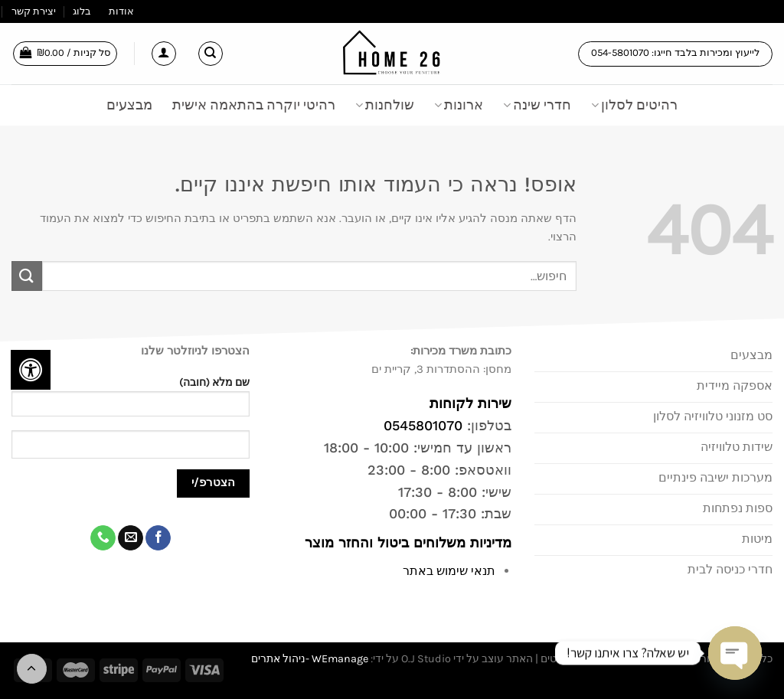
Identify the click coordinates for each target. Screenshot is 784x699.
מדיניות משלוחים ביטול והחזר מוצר (406, 542)
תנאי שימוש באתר (449, 571)
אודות (121, 11)
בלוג (82, 11)
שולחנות (385, 105)
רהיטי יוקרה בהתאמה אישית (254, 105)
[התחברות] (164, 54)
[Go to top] (32, 669)
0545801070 (423, 425)
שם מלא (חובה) (131, 402)
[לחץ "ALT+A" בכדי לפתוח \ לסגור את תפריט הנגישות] (31, 370)
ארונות (459, 105)
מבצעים (129, 105)
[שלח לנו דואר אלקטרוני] (131, 538)
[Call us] (103, 538)
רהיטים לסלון (634, 105)
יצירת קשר (34, 11)
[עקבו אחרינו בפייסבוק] (158, 538)
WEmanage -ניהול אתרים (310, 659)
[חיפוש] (211, 54)
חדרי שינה (537, 105)
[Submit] (27, 276)
